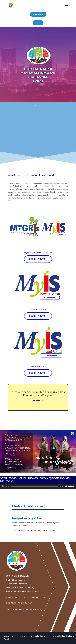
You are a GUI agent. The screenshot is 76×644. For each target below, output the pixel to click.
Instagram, (26, 530)
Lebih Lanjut (37, 259)
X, (32, 530)
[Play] (3, 486)
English (38, 23)
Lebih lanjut (38, 400)
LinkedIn (52, 530)
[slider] (35, 486)
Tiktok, (45, 530)
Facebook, (17, 530)
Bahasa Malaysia (38, 14)
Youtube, (37, 530)
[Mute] (66, 486)
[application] (38, 486)
